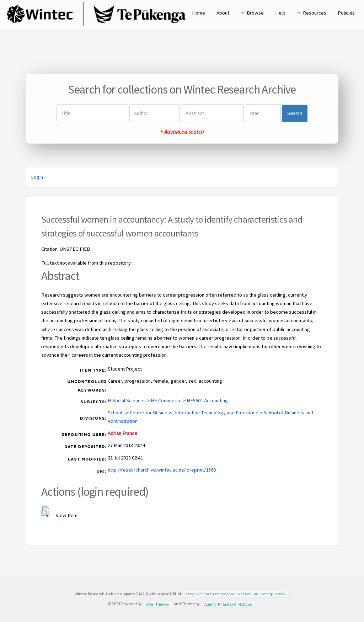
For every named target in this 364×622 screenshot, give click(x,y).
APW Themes (157, 604)
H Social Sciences (127, 400)
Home (199, 13)
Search (295, 113)
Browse (255, 13)
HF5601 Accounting (207, 400)
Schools (116, 413)
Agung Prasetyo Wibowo (228, 604)
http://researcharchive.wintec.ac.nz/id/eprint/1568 (162, 470)
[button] (45, 512)
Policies (346, 13)
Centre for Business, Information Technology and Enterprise (194, 413)
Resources (315, 13)
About (223, 13)
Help (280, 13)
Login (37, 177)
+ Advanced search (182, 132)
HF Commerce (166, 400)
